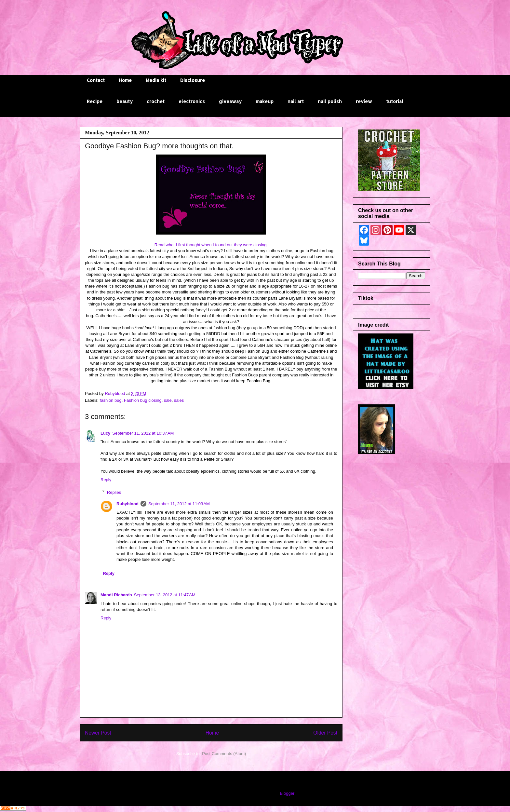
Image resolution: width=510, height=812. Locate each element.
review (364, 101)
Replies (114, 492)
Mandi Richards (116, 595)
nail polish (330, 101)
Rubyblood (127, 504)
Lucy (105, 433)
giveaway (230, 101)
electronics (192, 101)
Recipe (95, 101)
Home (125, 80)
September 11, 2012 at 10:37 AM (143, 433)
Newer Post (98, 733)
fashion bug (111, 400)
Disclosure (193, 80)
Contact (96, 80)
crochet (156, 101)
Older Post (325, 733)
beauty (125, 101)
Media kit (156, 80)
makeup (265, 101)
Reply (106, 480)
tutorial (395, 101)
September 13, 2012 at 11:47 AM (165, 595)
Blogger (287, 793)
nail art (296, 101)
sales (179, 400)
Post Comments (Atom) (224, 754)
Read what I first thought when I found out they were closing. (211, 245)
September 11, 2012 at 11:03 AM (179, 504)
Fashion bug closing (143, 400)
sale (168, 400)
